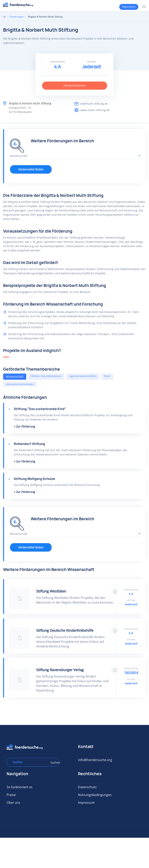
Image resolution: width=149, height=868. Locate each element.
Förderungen (17, 17)
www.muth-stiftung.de (95, 110)
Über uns (13, 803)
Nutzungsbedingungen (95, 795)
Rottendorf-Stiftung (29, 444)
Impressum (86, 803)
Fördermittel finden (31, 169)
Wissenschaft (15, 377)
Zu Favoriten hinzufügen (115, 591)
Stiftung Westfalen (51, 591)
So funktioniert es (20, 787)
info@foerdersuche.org (95, 760)
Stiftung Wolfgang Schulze (34, 479)
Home (4, 17)
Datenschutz (87, 787)
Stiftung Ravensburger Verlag (60, 670)
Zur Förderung (26, 426)
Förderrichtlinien (75, 86)
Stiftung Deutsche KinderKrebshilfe (65, 630)
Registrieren (129, 7)
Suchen (53, 762)
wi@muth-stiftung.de (94, 104)
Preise (11, 795)
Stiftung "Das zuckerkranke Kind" (40, 409)
